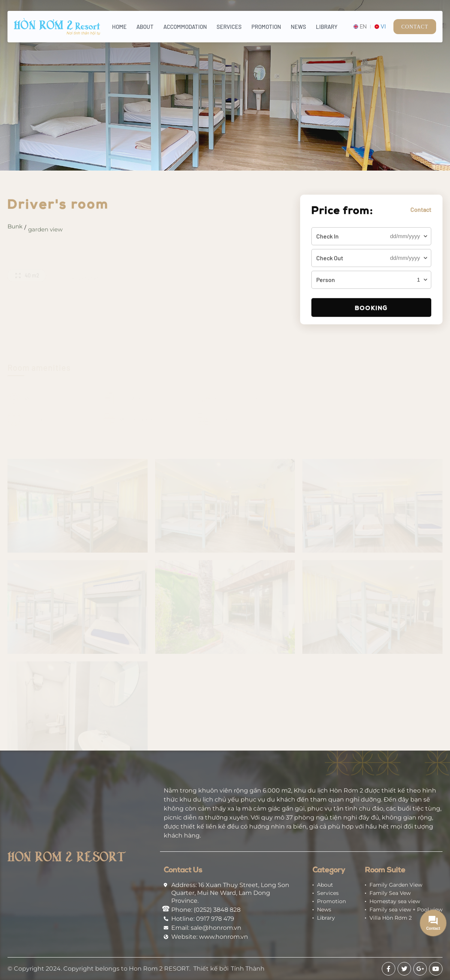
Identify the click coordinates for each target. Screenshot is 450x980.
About (145, 27)
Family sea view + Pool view (406, 910)
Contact (415, 27)
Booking (371, 310)
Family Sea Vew (390, 893)
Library (327, 27)
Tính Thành (248, 969)
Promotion (266, 27)
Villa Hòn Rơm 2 (391, 918)
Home (119, 27)
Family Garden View (396, 885)
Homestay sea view (395, 901)
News (298, 27)
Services (229, 27)
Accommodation (185, 27)
